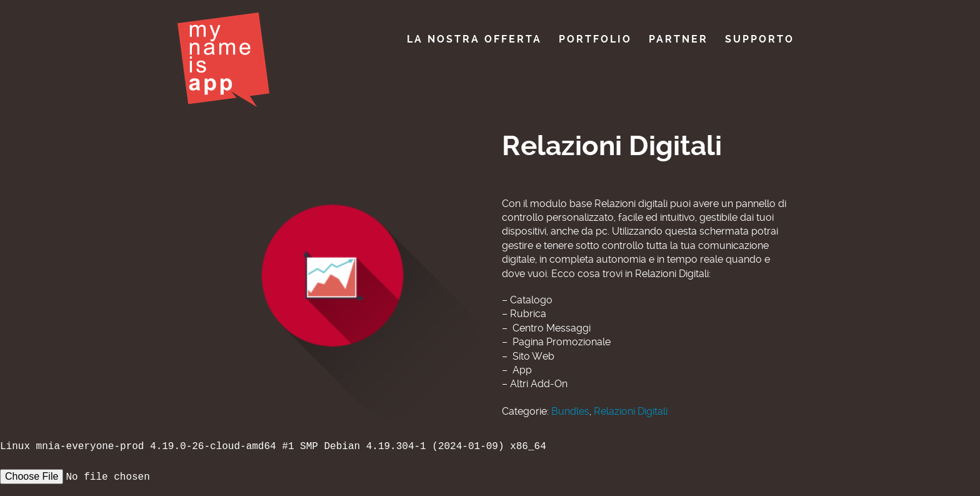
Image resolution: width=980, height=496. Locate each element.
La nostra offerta (474, 39)
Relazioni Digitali (631, 411)
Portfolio (595, 39)
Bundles (570, 411)
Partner (678, 39)
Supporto (760, 39)
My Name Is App (223, 60)
